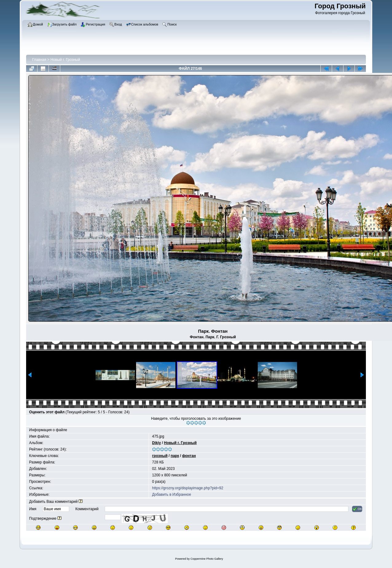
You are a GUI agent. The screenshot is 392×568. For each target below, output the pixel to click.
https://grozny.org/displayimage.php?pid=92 (188, 488)
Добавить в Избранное (172, 495)
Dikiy (157, 443)
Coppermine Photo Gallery (207, 559)
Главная (39, 60)
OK (357, 509)
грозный (160, 456)
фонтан (189, 456)
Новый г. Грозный (65, 60)
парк (175, 456)
